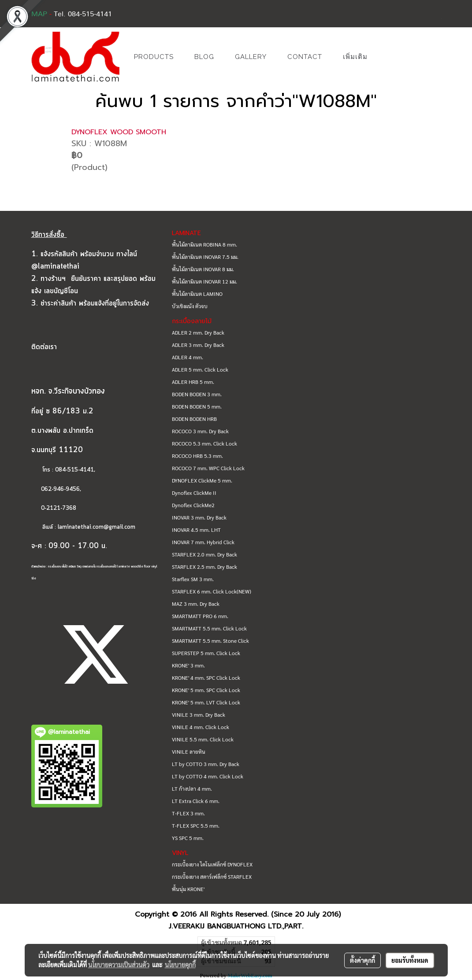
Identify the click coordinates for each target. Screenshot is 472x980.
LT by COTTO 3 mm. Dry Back (206, 764)
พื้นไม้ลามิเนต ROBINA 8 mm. (204, 244)
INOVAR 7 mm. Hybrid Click (203, 542)
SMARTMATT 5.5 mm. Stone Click (210, 641)
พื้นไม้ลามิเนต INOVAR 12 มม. (204, 281)
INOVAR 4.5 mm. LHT (196, 530)
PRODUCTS (154, 57)
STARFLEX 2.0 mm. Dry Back (204, 554)
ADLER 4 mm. (188, 357)
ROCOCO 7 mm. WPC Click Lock (208, 468)
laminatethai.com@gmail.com (97, 527)
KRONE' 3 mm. (188, 665)
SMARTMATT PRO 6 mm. (200, 616)
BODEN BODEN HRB (194, 419)
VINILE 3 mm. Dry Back (199, 715)
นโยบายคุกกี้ (180, 965)
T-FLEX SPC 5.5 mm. (196, 825)
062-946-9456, (56, 489)
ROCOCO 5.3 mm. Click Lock (204, 443)
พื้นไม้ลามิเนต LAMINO (197, 294)
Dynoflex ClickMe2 (193, 505)
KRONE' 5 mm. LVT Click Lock (206, 702)
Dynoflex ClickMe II (194, 493)
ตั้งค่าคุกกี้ (362, 960)
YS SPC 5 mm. (188, 838)
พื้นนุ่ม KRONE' (188, 889)
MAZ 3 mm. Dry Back (196, 604)
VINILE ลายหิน (189, 752)
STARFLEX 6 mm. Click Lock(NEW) (212, 591)
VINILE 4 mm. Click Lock (201, 727)
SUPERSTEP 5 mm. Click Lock (206, 653)
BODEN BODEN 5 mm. (197, 406)
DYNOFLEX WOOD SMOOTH (119, 132)
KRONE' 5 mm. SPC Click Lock (206, 690)
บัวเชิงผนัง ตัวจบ (190, 306)
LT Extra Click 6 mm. (196, 801)
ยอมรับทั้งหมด (410, 960)
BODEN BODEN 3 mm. (197, 394)
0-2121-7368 (59, 508)
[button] (391, 57)
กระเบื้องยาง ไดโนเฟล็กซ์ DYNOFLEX (212, 864)
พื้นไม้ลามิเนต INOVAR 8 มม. (203, 269)
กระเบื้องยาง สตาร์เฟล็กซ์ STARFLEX (212, 877)
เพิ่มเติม (355, 57)
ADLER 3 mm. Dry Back (198, 345)
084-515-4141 (74, 470)
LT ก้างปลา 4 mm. (192, 788)
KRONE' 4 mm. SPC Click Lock (206, 678)
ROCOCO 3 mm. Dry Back (200, 431)
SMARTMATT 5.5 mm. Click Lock (209, 628)
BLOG (204, 57)
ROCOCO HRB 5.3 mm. (197, 456)
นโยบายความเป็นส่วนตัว (119, 965)
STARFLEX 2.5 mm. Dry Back (204, 567)
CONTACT (305, 57)
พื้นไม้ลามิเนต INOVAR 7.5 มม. (205, 257)
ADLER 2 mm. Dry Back (198, 332)
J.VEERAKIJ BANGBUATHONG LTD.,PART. (236, 926)
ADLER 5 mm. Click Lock (200, 369)
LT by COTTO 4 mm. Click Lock (208, 776)
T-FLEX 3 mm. (188, 813)
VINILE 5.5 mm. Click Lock (203, 739)
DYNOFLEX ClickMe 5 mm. (202, 480)
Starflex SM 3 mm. (193, 579)
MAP (39, 14)
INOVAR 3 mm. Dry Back (199, 517)
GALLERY (251, 57)
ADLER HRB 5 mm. (193, 382)
